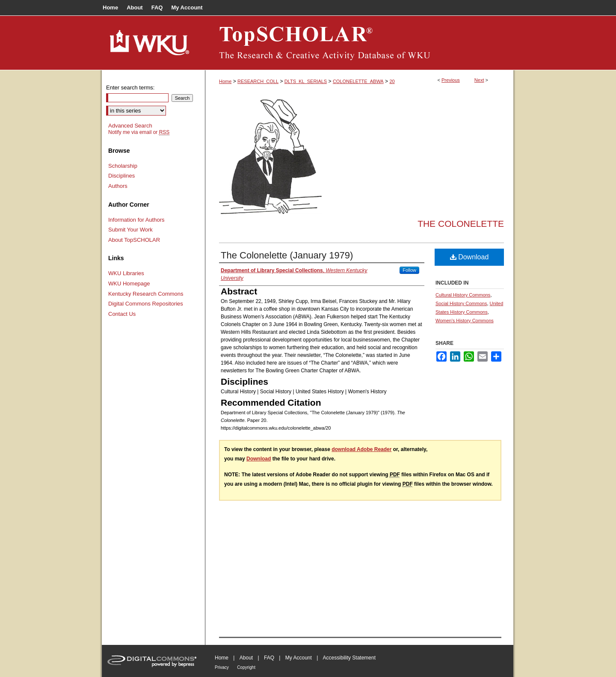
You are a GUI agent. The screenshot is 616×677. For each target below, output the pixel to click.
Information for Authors (136, 220)
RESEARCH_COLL (258, 81)
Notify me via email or (139, 132)
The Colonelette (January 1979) (287, 255)
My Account (299, 658)
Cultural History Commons (463, 295)
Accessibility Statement (349, 658)
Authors (118, 186)
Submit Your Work (130, 230)
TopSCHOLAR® (359, 43)
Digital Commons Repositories (146, 304)
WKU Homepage (129, 284)
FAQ (269, 658)
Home (225, 81)
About (246, 658)
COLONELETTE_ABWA (358, 81)
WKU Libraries (126, 273)
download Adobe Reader (361, 449)
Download (469, 257)
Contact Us (122, 314)
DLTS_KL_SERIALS (306, 81)
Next (479, 80)
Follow (409, 270)
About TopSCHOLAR (134, 240)
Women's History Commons (465, 321)
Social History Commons (461, 303)
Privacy (222, 667)
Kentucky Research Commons (146, 294)
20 (392, 81)
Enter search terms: (130, 88)
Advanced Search (130, 126)
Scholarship (123, 166)
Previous (451, 80)
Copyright (246, 667)
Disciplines (121, 176)
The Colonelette (461, 224)
